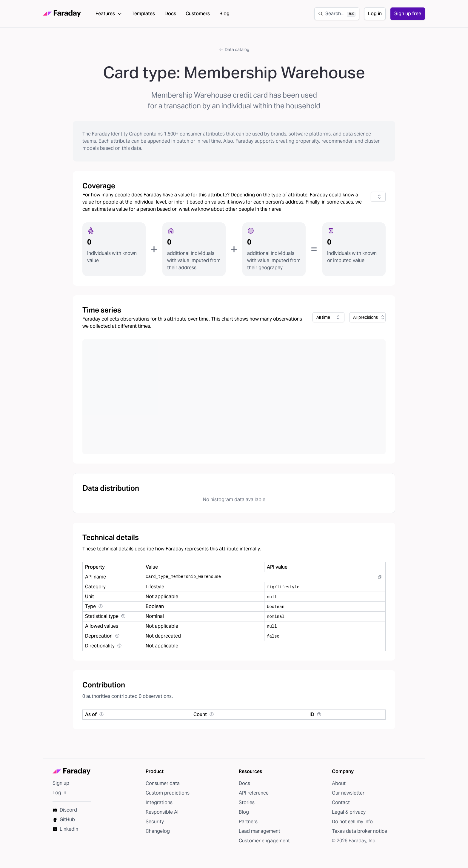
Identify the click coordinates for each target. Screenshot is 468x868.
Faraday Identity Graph (117, 138)
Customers (198, 16)
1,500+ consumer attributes (194, 138)
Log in (375, 16)
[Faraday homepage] (62, 16)
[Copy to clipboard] (380, 581)
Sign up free (408, 16)
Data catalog (234, 54)
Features (109, 16)
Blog (224, 16)
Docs (170, 16)
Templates (143, 16)
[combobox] (378, 201)
